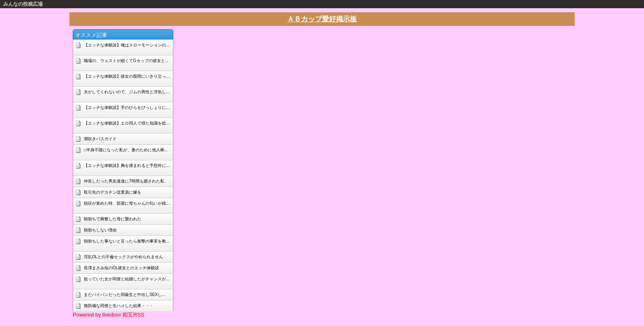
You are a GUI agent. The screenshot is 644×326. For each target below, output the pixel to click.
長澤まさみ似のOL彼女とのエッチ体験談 (121, 268)
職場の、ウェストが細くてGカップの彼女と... (126, 61)
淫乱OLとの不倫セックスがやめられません (123, 257)
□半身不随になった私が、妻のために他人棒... (126, 150)
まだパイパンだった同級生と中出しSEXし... (124, 295)
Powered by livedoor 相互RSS (108, 315)
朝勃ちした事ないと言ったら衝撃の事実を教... (126, 241)
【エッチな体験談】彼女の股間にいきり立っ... (126, 76)
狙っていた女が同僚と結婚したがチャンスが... (126, 279)
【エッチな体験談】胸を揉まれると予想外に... (126, 165)
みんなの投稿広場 (23, 4)
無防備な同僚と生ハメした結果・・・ (119, 306)
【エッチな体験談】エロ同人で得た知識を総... (126, 123)
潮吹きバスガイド (100, 139)
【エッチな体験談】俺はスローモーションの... (126, 45)
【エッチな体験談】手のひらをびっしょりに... (126, 108)
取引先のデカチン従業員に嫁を (113, 192)
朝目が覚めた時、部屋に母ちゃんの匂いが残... (126, 203)
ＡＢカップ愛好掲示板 (322, 19)
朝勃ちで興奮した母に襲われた (113, 219)
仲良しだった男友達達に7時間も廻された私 (124, 181)
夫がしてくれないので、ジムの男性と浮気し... (126, 92)
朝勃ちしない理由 (100, 230)
